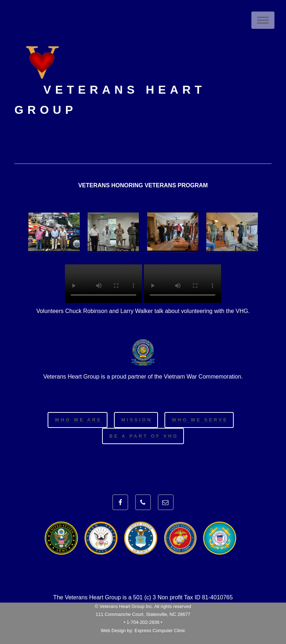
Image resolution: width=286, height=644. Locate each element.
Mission (137, 420)
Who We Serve (200, 420)
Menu (263, 20)
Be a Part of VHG (144, 436)
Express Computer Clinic (160, 630)
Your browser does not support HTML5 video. (104, 284)
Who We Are (78, 420)
